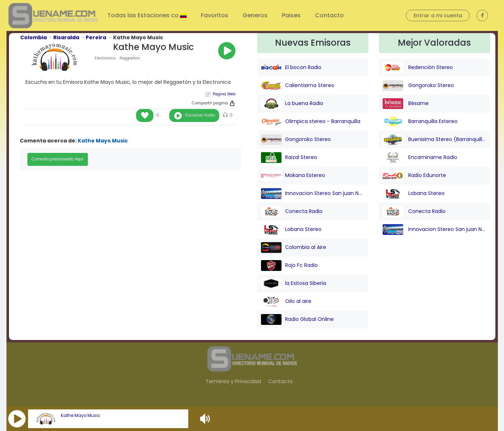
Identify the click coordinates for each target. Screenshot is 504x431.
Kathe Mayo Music (81, 416)
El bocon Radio (291, 68)
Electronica (105, 58)
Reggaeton (130, 58)
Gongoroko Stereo (296, 140)
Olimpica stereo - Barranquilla (311, 122)
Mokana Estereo (293, 176)
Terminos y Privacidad (233, 381)
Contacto (329, 15)
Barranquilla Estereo (420, 122)
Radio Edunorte (414, 176)
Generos (255, 15)
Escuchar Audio (200, 115)
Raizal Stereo (289, 158)
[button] (17, 419)
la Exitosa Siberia (294, 283)
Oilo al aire (286, 301)
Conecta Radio (292, 212)
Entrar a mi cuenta (438, 15)
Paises (291, 15)
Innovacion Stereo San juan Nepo (313, 194)
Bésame (406, 104)
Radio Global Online (297, 319)
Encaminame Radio (420, 158)
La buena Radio (292, 104)
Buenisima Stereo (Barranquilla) (435, 140)
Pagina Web (224, 94)
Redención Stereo (418, 68)
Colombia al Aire (294, 248)
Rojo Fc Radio (289, 266)
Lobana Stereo (291, 230)
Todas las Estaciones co (144, 15)
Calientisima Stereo (298, 86)
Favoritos (215, 15)
